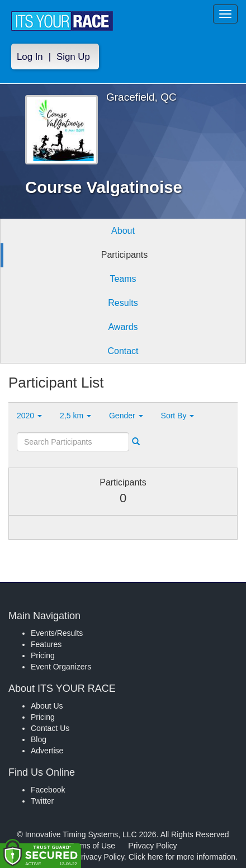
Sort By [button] (178, 416)
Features (46, 644)
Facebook (48, 790)
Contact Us (50, 728)
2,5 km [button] (75, 416)
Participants (125, 255)
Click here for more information (182, 857)
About (123, 231)
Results (123, 303)
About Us (47, 706)
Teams (123, 279)
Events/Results (57, 633)
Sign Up (73, 57)
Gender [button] (126, 416)
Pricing (43, 655)
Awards (123, 327)
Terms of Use (92, 846)
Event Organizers (61, 667)
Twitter (42, 801)
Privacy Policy (152, 846)
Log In (30, 57)
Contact (123, 351)
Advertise (47, 751)
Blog (39, 739)
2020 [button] (29, 416)
